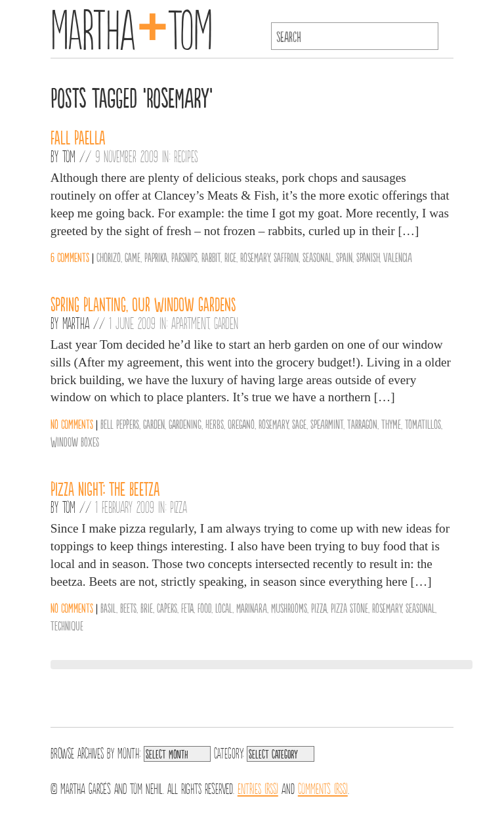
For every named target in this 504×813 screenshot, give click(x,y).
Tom (69, 156)
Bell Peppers (120, 424)
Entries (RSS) (258, 787)
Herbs (215, 424)
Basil (108, 607)
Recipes (186, 156)
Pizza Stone (349, 607)
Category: (229, 752)
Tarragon (362, 424)
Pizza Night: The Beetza (105, 488)
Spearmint (327, 424)
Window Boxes (75, 441)
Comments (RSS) (323, 787)
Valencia (398, 257)
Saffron (286, 257)
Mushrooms (289, 607)
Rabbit (211, 257)
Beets (128, 607)
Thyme (391, 424)
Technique (67, 625)
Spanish (368, 257)
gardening (185, 424)
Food (204, 607)
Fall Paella (78, 137)
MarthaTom (132, 26)
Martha (76, 322)
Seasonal (317, 257)
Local (224, 607)
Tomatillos (423, 424)
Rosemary (255, 257)
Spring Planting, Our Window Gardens (143, 303)
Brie (147, 607)
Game (133, 257)
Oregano (241, 424)
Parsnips (184, 257)
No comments (72, 424)
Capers (167, 607)
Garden (226, 322)
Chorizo (109, 257)
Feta (187, 607)
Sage (299, 424)
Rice (230, 257)
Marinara (252, 607)
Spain (344, 257)
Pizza (178, 506)
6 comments (70, 257)
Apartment (190, 322)
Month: (129, 752)
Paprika (156, 257)
